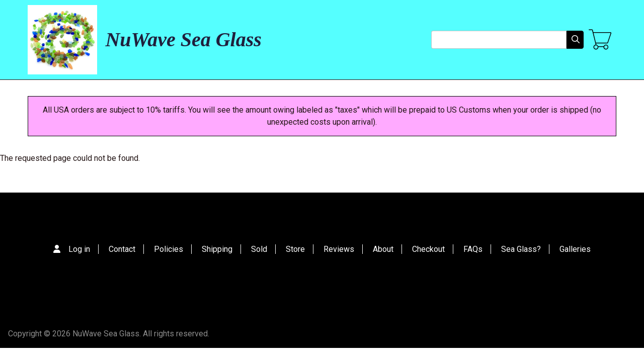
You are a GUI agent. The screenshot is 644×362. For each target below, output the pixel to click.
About (383, 249)
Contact (122, 249)
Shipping (217, 249)
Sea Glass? (521, 249)
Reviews (339, 249)
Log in (79, 249)
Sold (259, 249)
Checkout (428, 249)
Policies (169, 249)
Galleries (575, 249)
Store (295, 249)
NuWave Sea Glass (183, 39)
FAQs (473, 249)
